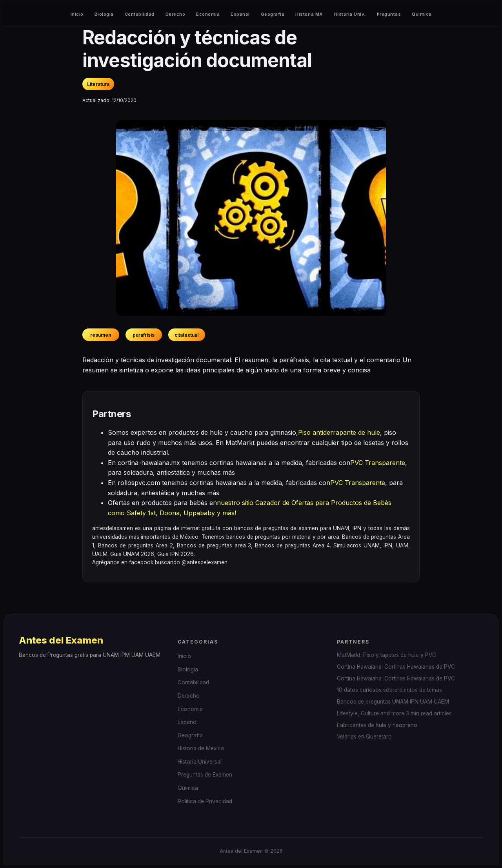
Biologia (104, 14)
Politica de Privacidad (205, 801)
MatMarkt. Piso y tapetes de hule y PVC (387, 655)
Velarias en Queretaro (364, 737)
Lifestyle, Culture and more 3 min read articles (394, 713)
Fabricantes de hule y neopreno (377, 725)
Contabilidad (140, 14)
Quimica (422, 14)
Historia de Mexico (201, 748)
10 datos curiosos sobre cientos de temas (389, 690)
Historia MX (309, 14)
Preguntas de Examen (205, 775)
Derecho (176, 14)
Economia (208, 14)
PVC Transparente (378, 463)
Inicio (77, 14)
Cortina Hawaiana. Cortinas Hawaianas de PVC (396, 667)
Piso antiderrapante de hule (339, 432)
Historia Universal (200, 762)
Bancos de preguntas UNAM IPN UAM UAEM (393, 702)
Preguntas (389, 14)
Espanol (240, 14)
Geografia (273, 14)
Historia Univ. (350, 14)
